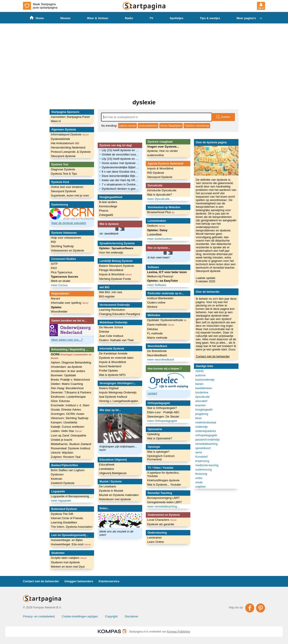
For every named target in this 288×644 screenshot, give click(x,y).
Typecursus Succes (64, 277)
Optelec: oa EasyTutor (163, 281)
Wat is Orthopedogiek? (162, 408)
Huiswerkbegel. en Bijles (67, 540)
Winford (152, 307)
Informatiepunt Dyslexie (70, 134)
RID (53, 242)
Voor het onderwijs (111, 252)
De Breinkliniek (157, 351)
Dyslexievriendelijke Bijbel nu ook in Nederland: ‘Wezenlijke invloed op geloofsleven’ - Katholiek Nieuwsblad (121, 167)
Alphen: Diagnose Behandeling (71, 362)
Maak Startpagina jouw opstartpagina (40, 6)
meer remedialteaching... (163, 506)
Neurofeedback (157, 355)
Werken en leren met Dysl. (68, 567)
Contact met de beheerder (213, 356)
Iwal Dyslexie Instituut (113, 397)
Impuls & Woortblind (160, 168)
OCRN (71, 356)
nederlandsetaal (206, 422)
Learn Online (155, 542)
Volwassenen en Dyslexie (67, 250)
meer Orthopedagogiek (162, 421)
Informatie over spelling (70, 303)
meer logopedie (61, 501)
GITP (54, 264)
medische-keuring (207, 465)
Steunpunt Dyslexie (63, 191)
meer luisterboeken (160, 239)
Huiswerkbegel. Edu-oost (71, 544)
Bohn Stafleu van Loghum (68, 470)
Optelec (56, 307)
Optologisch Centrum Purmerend (161, 458)
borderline (202, 392)
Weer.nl (56, 121)
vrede (199, 482)
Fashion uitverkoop (197, 126)
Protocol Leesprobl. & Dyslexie (71, 152)
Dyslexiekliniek (60, 139)
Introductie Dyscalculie (162, 190)
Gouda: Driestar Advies (66, 410)
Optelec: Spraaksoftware (116, 248)
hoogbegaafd (204, 410)
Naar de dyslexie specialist (69, 223)
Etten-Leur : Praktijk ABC (163, 412)
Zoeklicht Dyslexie (63, 483)
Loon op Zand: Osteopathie (69, 435)
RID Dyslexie (156, 173)
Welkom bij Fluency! (160, 276)
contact (152, 393)
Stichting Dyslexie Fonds (115, 279)
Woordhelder (59, 312)
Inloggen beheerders (79, 581)
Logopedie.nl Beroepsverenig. (70, 496)
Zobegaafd (106, 215)
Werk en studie (61, 281)
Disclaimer (132, 616)
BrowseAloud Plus (161, 212)
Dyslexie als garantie (161, 524)
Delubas (153, 329)
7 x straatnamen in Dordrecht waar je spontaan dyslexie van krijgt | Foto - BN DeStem (121, 184)
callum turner (127, 126)
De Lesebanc (108, 486)
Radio (129, 18)
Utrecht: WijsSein (62, 453)
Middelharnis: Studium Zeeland (71, 444)
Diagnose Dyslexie (63, 169)
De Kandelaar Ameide (113, 353)
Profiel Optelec (109, 371)
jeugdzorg (202, 414)
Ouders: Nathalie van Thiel (116, 340)
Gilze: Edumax (60, 401)
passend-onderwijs (207, 440)
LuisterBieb (154, 234)
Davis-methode (161, 325)
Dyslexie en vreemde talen (116, 358)
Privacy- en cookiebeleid (39, 616)
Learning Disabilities (64, 522)
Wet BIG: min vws (111, 292)
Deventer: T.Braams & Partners (71, 392)
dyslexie (144, 102)
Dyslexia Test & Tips (64, 174)
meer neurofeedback (161, 360)
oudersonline (155, 155)
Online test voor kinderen (67, 187)
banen (199, 384)
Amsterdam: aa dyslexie (66, 367)
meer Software (157, 285)
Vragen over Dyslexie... (163, 147)
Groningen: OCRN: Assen (68, 414)
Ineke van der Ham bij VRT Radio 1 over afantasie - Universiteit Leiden (121, 180)
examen (200, 405)
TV (151, 18)
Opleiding (153, 434)
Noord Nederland (110, 366)
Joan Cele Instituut (111, 336)
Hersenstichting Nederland (68, 147)
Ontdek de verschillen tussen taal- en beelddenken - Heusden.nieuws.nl (121, 154)
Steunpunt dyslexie (63, 156)
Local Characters (162, 520)
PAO (54, 268)
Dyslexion (57, 474)
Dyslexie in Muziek (111, 491)
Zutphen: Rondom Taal (66, 457)
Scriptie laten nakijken (69, 558)
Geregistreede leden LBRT (164, 502)
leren (199, 418)
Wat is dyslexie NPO (112, 375)
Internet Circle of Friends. (67, 518)
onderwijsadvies (206, 431)
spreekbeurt (203, 448)
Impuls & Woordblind (112, 362)
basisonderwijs (205, 380)
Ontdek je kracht (62, 440)
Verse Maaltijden (171, 126)
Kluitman (57, 479)
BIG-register (107, 296)
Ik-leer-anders (108, 202)
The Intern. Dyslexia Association (72, 527)
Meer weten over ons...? (67, 340)
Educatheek (107, 465)
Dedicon (156, 226)
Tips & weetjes (210, 18)
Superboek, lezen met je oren (70, 195)
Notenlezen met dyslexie (115, 499)
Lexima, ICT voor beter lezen (167, 272)
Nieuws (65, 18)
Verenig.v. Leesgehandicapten (119, 401)
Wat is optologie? (158, 452)
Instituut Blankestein (160, 298)
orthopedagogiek (206, 435)
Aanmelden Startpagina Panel (70, 117)
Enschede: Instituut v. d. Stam (70, 405)
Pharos (104, 211)
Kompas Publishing (179, 632)
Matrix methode (157, 338)
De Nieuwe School (111, 327)
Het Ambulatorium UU (65, 143)
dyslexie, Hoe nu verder (163, 151)
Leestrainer (154, 538)
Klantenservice (109, 581)
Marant (55, 298)
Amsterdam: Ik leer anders (68, 371)
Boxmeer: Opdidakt (63, 375)
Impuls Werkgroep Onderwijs (118, 392)
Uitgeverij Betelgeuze (113, 473)
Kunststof (201, 457)
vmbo (199, 478)
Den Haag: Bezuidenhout (67, 388)
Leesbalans (107, 469)
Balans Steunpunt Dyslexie (116, 266)
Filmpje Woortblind (111, 270)
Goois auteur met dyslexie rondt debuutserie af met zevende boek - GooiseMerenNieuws (121, 163)
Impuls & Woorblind (115, 274)
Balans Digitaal (109, 388)
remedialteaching (206, 444)
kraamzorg (202, 461)
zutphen (200, 487)
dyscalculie (202, 397)
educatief (201, 401)
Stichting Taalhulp (62, 246)
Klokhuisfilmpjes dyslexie (163, 480)
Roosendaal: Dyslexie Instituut (71, 448)
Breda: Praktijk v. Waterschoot (70, 380)
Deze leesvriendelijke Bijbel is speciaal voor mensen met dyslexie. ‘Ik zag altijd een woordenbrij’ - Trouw (121, 176)
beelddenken (204, 388)
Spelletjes (177, 18)
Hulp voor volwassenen (66, 238)
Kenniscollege (108, 206)
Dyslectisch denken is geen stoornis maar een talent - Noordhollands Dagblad (121, 189)
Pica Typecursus (62, 272)
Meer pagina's (250, 18)
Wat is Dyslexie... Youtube (164, 485)
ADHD (199, 371)
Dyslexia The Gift (62, 514)
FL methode (155, 333)
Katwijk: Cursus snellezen (67, 427)
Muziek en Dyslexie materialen (119, 495)
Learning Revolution (112, 310)
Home (37, 18)
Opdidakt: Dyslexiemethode (167, 320)
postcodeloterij (148, 126)
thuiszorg (201, 474)
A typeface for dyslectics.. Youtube (164, 474)
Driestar (104, 332)
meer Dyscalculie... (160, 199)
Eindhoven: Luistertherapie (68, 397)
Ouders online (156, 303)
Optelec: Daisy (157, 230)
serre (199, 452)
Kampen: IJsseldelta (64, 422)
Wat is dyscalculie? (160, 195)
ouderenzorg (204, 469)
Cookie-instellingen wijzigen (80, 616)
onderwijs (201, 427)
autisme (200, 375)
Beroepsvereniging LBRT (163, 498)
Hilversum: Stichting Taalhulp (70, 418)
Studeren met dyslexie (65, 562)
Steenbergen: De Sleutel (163, 417)
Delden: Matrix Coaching (67, 384)
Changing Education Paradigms (120, 314)
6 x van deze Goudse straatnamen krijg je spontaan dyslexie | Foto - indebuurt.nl (121, 172)
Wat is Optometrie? (160, 438)
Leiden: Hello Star (66, 431)
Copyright (111, 616)
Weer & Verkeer (98, 18)
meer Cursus (59, 285)
